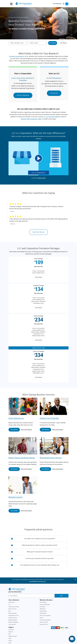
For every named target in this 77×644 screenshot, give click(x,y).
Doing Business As (16, 421)
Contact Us (11, 634)
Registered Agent (13, 625)
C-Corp (13, 79)
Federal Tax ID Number (50, 421)
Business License (47, 500)
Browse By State (13, 618)
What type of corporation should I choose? (32, 556)
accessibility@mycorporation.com (37, 585)
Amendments (43, 618)
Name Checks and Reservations (22, 461)
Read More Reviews (38, 235)
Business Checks (44, 627)
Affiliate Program (13, 641)
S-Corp (18, 79)
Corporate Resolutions (45, 625)
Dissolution (43, 611)
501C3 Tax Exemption (45, 620)
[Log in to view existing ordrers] (67, 4)
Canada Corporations (14, 611)
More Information (27, 432)
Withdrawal (43, 613)
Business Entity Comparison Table (32, 121)
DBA (10, 615)
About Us (11, 637)
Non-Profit (30, 79)
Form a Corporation (23, 97)
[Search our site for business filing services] (64, 4)
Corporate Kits (12, 629)
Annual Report (43, 606)
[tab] (38, 542)
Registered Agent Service (51, 461)
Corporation (12, 606)
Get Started (53, 43)
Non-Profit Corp (13, 613)
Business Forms (44, 629)
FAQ (10, 639)
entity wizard (42, 180)
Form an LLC (54, 97)
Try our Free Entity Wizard (55, 119)
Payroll (42, 622)
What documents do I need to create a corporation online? (34, 549)
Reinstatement (43, 615)
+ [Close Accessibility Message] (75, 583)
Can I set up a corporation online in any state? (32, 562)
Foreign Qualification (45, 609)
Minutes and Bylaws (14, 627)
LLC (47, 79)
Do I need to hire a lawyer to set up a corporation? (33, 542)
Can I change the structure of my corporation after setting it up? (35, 569)
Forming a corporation (18, 57)
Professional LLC (57, 79)
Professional (23, 81)
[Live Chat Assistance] (72, 639)
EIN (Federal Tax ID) (14, 620)
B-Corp (23, 79)
